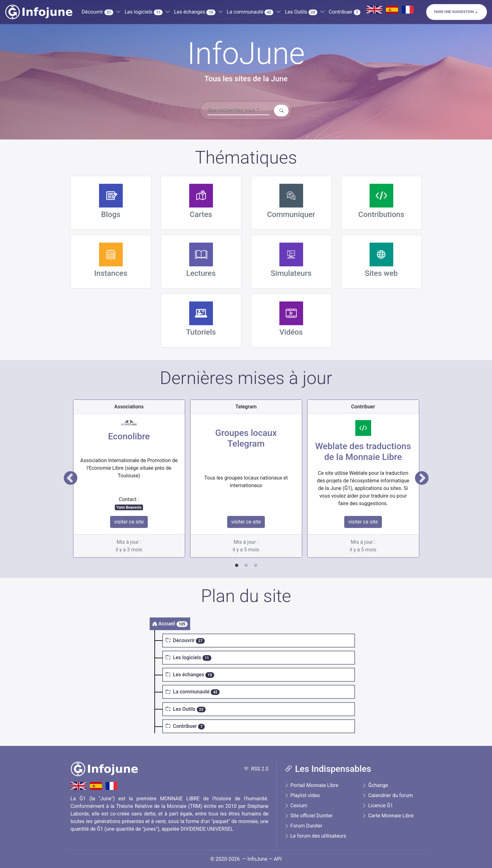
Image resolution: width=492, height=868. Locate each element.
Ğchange (375, 785)
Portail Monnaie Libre (311, 785)
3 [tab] (256, 566)
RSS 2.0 (256, 769)
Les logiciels (144, 12)
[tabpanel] (129, 479)
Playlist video (302, 795)
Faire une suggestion (457, 12)
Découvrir (97, 12)
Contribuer (345, 12)
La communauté (250, 12)
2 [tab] (246, 566)
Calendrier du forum (387, 795)
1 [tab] (237, 566)
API (278, 859)
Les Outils (301, 12)
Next (422, 479)
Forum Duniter (303, 826)
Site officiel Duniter (308, 816)
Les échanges (195, 12)
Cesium (296, 806)
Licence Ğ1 (377, 806)
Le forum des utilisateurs (315, 836)
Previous (71, 479)
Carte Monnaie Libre (388, 816)
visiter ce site (129, 522)
